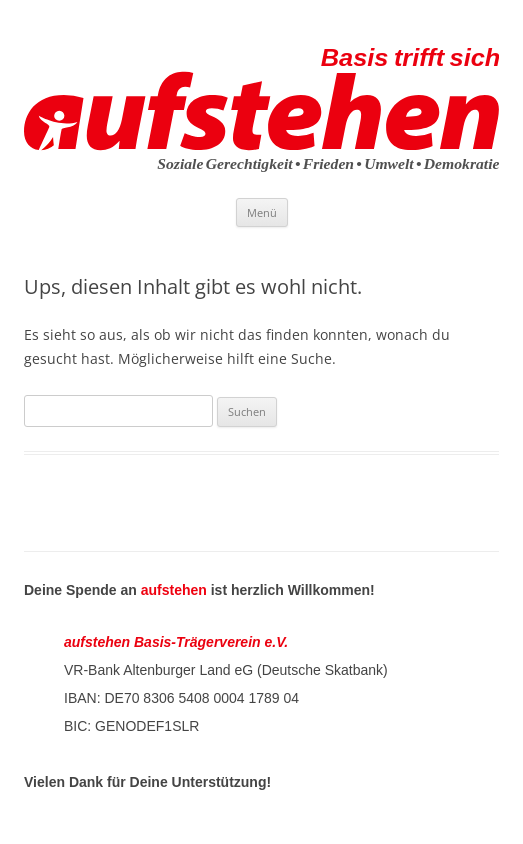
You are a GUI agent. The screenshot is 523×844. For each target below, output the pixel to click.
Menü (262, 212)
